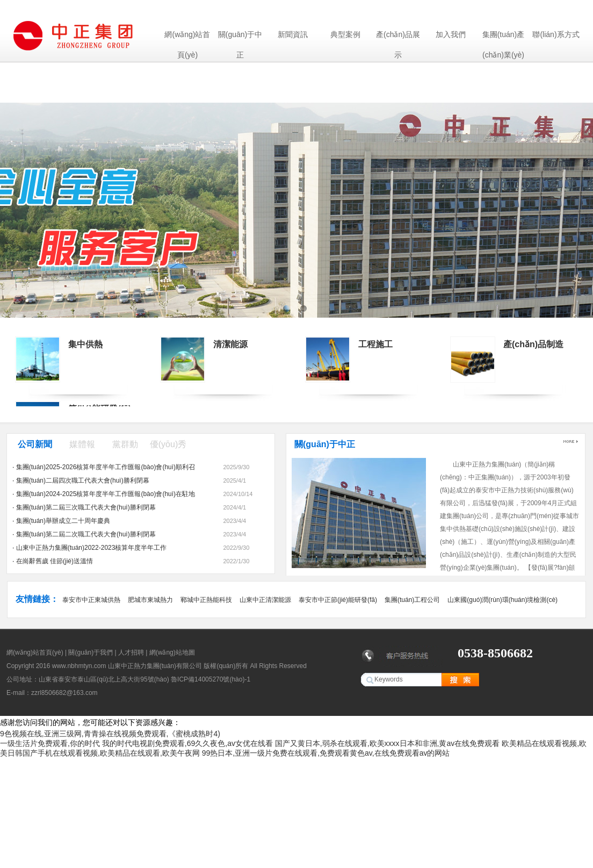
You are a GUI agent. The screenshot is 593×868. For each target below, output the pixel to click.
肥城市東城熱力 (150, 600)
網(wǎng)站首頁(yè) (187, 37)
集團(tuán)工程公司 (412, 600)
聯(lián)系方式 (556, 34)
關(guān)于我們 (91, 652)
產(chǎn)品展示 (398, 37)
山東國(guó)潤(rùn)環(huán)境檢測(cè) (502, 600)
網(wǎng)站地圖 (172, 652)
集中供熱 (85, 344)
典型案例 (345, 34)
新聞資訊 (293, 34)
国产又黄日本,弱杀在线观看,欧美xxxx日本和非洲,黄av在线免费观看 (387, 743)
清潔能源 (230, 344)
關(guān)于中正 (240, 37)
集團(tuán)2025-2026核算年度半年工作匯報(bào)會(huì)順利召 (106, 467)
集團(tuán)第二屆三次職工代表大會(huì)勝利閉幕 (86, 507)
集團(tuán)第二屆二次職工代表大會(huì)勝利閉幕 (86, 534)
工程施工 (375, 344)
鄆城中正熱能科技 (206, 600)
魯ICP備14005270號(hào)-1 (211, 679)
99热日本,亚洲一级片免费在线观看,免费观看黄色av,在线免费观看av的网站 (326, 753)
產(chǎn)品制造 (533, 344)
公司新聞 (35, 444)
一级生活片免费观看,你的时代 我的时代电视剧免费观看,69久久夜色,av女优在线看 (136, 743)
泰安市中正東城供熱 (91, 600)
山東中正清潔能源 (265, 600)
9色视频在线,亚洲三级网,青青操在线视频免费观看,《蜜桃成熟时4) (110, 734)
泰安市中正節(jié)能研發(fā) (338, 600)
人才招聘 (131, 652)
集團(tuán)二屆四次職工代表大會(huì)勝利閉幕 (83, 480)
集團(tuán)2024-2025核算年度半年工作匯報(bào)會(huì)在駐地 (106, 494)
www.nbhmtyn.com (79, 666)
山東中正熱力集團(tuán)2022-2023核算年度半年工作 (92, 548)
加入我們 (451, 34)
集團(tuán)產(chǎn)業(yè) (504, 37)
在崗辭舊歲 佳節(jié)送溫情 (55, 561)
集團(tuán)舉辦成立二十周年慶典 (63, 521)
